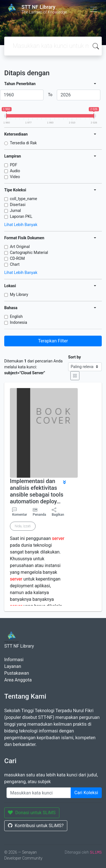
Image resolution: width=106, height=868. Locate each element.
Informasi (14, 660)
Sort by (74, 357)
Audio (15, 171)
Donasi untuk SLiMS (32, 813)
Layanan (13, 666)
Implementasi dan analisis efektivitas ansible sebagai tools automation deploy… (37, 491)
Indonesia (19, 322)
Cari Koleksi (86, 793)
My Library (19, 294)
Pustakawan (17, 673)
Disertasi (18, 205)
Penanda (39, 515)
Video (15, 177)
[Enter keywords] (39, 793)
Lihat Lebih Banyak (21, 225)
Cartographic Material (29, 253)
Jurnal (15, 211)
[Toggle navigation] (94, 9)
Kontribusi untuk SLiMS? (36, 826)
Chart (15, 264)
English (16, 316)
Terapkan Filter (53, 341)
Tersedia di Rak (23, 143)
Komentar (20, 512)
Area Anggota (18, 680)
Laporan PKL (21, 216)
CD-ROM (17, 258)
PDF (14, 165)
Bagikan (58, 512)
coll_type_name (23, 199)
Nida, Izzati (23, 526)
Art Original (20, 247)
